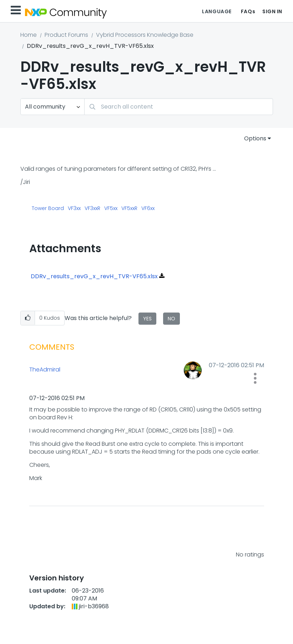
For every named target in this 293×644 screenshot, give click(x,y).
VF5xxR (129, 209)
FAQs (248, 11)
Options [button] (255, 138)
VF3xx (74, 209)
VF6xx (148, 209)
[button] (28, 318)
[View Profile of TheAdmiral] (86, 370)
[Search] (179, 107)
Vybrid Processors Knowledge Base (145, 35)
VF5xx (111, 209)
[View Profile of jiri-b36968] (94, 606)
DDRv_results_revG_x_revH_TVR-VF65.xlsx (94, 276)
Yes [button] (147, 319)
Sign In (272, 11)
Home (29, 35)
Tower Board (48, 209)
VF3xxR (92, 209)
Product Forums (66, 35)
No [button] (171, 319)
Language (217, 11)
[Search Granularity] (52, 107)
